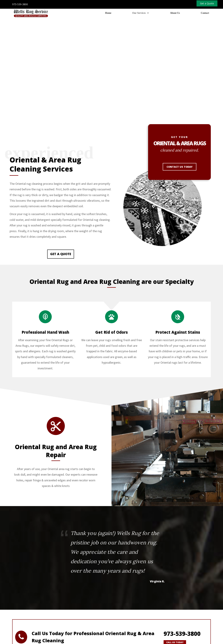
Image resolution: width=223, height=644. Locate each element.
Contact (205, 13)
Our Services (139, 13)
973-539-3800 (20, 4)
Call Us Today (175, 593)
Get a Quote (61, 204)
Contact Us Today (180, 117)
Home (108, 13)
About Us (175, 13)
